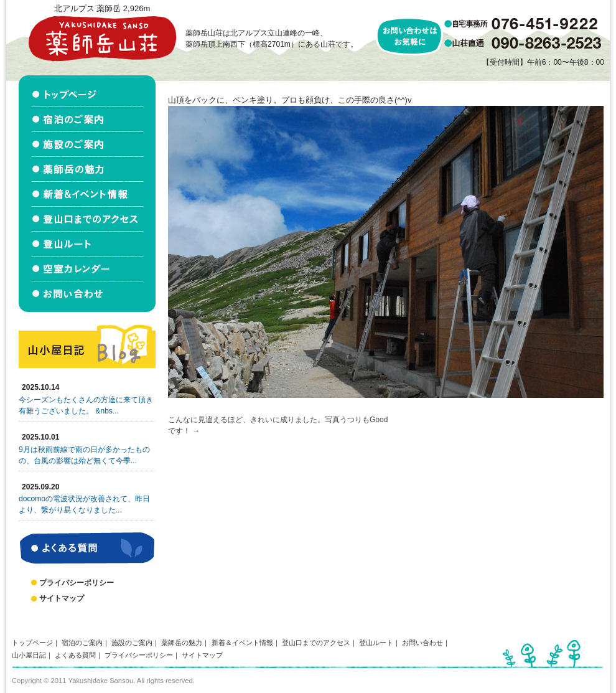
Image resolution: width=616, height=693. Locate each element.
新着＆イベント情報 (242, 643)
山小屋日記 (29, 655)
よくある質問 (75, 655)
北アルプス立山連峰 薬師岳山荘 (102, 38)
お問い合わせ (422, 643)
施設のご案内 (132, 643)
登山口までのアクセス (316, 643)
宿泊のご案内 (82, 643)
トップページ (32, 643)
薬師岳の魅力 (182, 643)
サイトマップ (62, 598)
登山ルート (376, 643)
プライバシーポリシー (77, 583)
